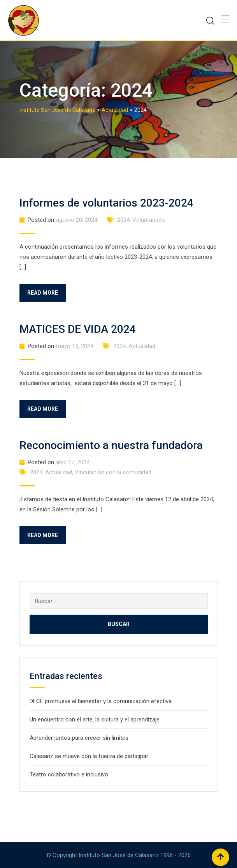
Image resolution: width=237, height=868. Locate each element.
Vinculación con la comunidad (113, 472)
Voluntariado (149, 220)
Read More (43, 293)
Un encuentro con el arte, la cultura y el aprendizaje (95, 720)
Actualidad (142, 346)
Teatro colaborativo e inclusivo (69, 774)
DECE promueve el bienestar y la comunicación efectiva (101, 701)
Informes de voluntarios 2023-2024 (106, 203)
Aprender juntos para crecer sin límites (79, 738)
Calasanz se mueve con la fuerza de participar (89, 756)
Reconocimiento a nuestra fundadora (111, 445)
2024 (123, 220)
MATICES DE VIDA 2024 (78, 329)
